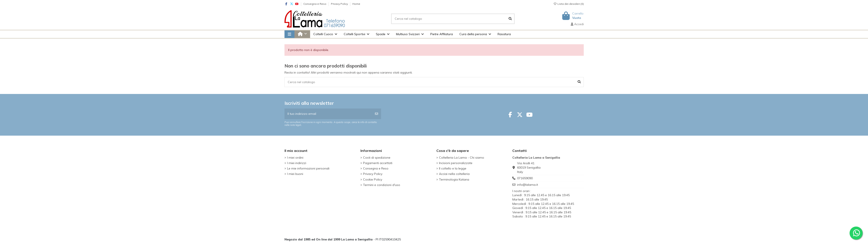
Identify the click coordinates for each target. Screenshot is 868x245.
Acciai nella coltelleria (454, 174)
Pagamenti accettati (378, 163)
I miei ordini (295, 158)
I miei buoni (295, 174)
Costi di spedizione (377, 158)
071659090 (525, 178)
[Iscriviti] (376, 114)
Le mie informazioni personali (308, 168)
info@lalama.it (528, 185)
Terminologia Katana (454, 179)
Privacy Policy (340, 4)
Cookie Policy (373, 179)
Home (356, 4)
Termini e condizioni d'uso (382, 185)
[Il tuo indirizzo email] (328, 114)
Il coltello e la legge (453, 168)
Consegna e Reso (315, 4)
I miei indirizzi (297, 163)
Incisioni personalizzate (456, 163)
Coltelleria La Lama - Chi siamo (462, 158)
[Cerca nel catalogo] (510, 19)
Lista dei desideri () (569, 4)
